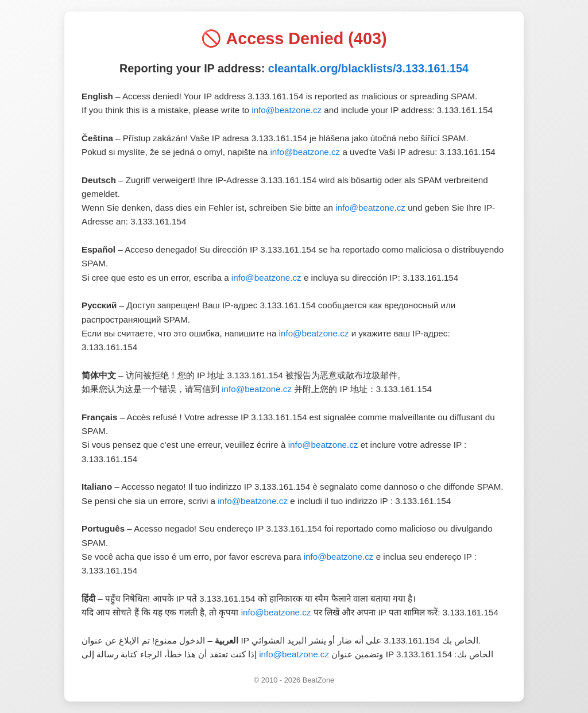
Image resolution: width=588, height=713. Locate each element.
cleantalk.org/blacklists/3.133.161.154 (368, 68)
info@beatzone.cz (287, 110)
